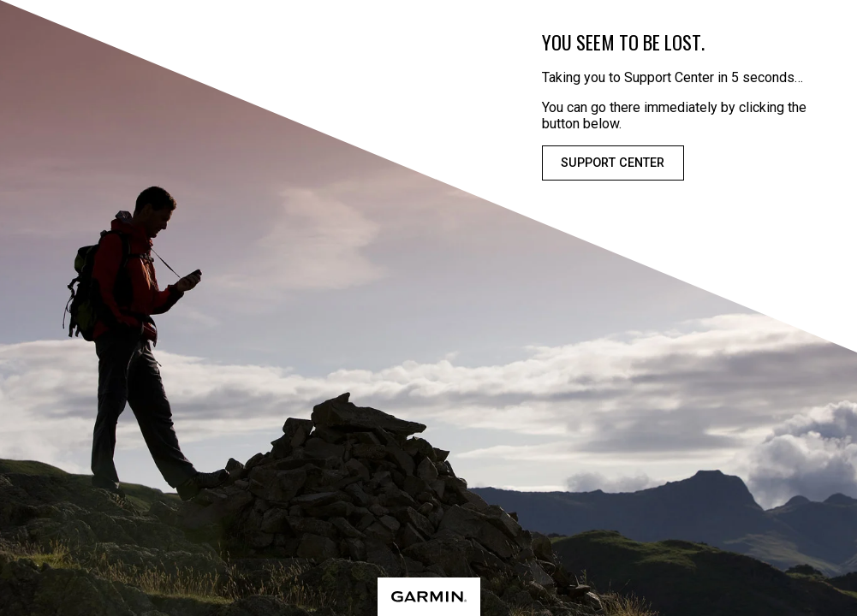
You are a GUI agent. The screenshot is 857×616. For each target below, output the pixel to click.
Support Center (613, 163)
